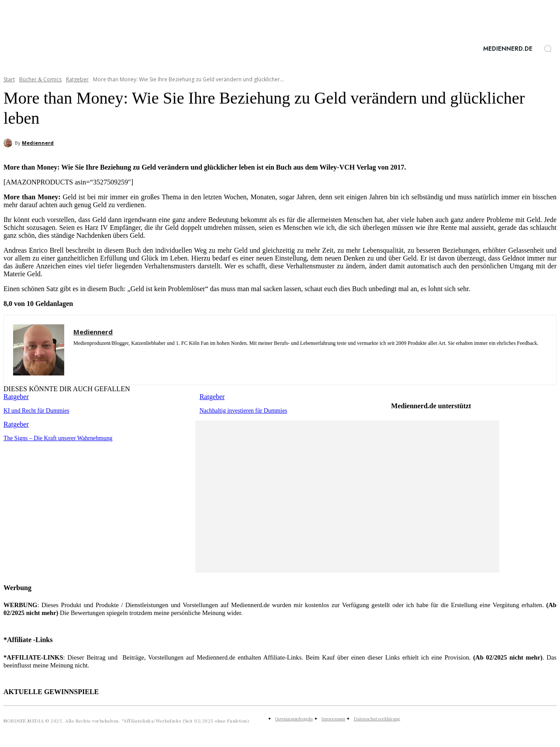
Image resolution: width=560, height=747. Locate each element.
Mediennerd (38, 143)
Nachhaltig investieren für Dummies (241, 410)
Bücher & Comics (40, 79)
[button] (548, 49)
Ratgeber (77, 79)
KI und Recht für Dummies (35, 410)
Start (9, 79)
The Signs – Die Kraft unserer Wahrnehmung (55, 437)
